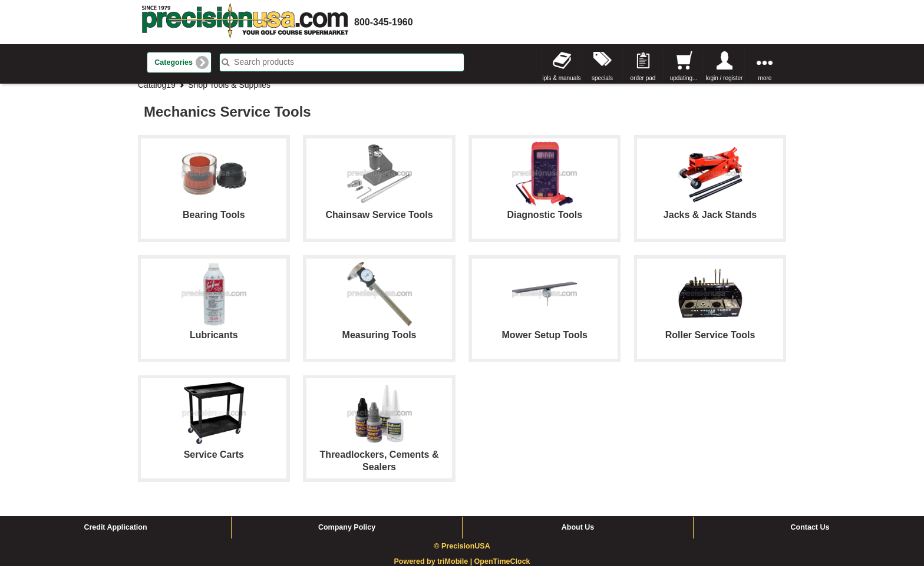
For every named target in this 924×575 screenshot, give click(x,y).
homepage (245, 22)
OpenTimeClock (502, 570)
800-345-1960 (384, 22)
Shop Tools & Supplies (229, 94)
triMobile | (456, 570)
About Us (578, 536)
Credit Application (115, 536)
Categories (174, 62)
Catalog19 (157, 94)
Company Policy (347, 536)
